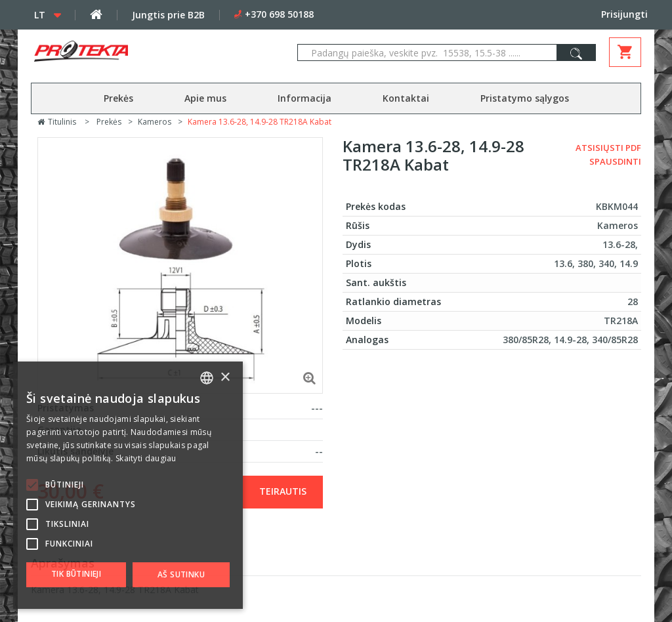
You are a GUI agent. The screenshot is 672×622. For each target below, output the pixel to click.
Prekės (118, 98)
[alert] (128, 485)
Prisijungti (624, 14)
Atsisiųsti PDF (608, 148)
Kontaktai (406, 98)
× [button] (225, 378)
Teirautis (283, 491)
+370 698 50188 (279, 14)
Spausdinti (615, 161)
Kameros (155, 122)
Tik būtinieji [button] (76, 574)
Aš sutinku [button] (181, 574)
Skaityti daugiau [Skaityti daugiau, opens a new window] (146, 458)
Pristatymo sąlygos (525, 98)
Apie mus (205, 98)
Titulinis (57, 122)
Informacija (304, 98)
